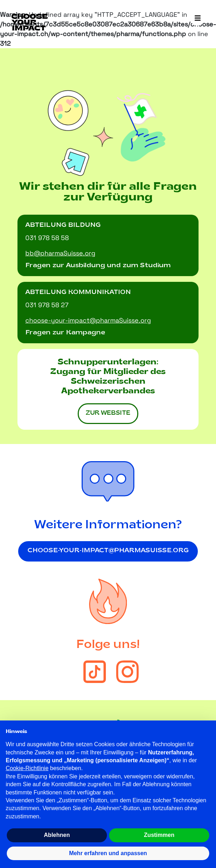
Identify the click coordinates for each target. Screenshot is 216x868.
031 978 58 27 (47, 305)
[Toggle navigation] (197, 19)
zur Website (108, 413)
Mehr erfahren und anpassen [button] (108, 853)
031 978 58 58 (47, 238)
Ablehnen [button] (57, 835)
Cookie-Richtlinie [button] (27, 768)
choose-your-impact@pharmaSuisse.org (88, 320)
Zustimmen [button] (159, 835)
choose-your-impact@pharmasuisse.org (108, 551)
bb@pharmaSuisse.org (60, 253)
